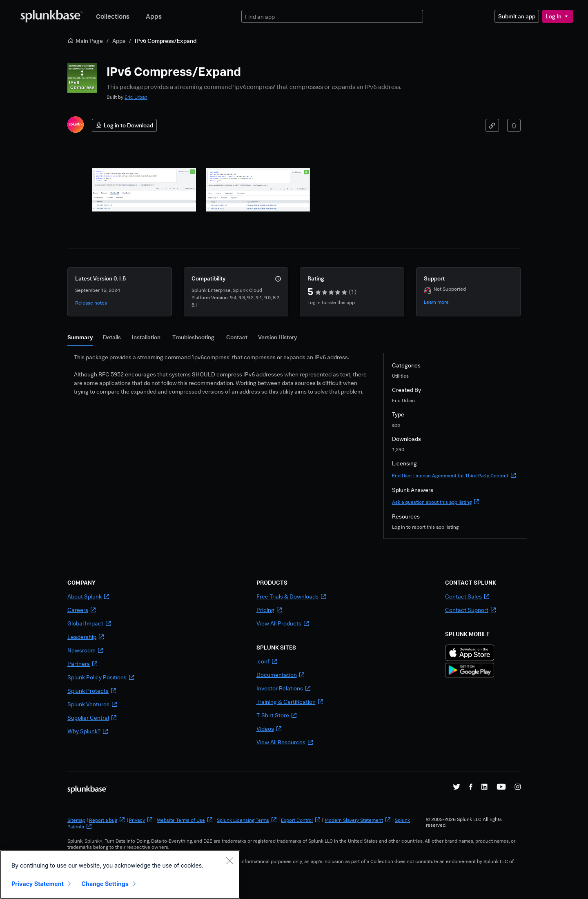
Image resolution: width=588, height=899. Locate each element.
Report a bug (107, 820)
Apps (154, 16)
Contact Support (471, 610)
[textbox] (332, 17)
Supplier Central (92, 718)
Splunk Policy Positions (101, 677)
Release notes (91, 303)
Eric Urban (136, 97)
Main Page (85, 41)
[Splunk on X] (457, 787)
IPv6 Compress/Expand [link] (166, 41)
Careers (82, 610)
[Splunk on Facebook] (471, 787)
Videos (269, 729)
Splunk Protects (92, 691)
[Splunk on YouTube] (501, 787)
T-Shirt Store (277, 715)
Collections (113, 16)
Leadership (86, 637)
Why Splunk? (88, 731)
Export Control (301, 820)
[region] (120, 875)
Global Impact (89, 623)
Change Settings (105, 884)
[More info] (278, 279)
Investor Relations (284, 688)
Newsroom (86, 650)
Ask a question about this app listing (436, 502)
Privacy (141, 820)
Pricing (269, 610)
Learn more (436, 302)
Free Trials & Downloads (292, 596)
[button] (144, 190)
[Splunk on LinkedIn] (484, 787)
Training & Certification (290, 702)
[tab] (80, 339)
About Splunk (89, 596)
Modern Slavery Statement (358, 820)
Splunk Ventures (92, 704)
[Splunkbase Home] (51, 16)
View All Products (283, 623)
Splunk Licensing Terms (247, 820)
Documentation (281, 675)
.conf (267, 661)
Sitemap (76, 820)
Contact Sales (468, 596)
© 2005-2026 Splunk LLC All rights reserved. (464, 822)
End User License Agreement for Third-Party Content (454, 475)
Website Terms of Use (185, 820)
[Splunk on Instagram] (518, 787)
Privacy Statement (38, 884)
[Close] (229, 861)
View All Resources (285, 742)
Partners (83, 664)
